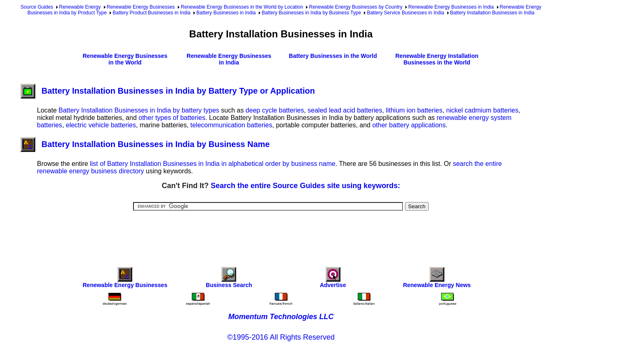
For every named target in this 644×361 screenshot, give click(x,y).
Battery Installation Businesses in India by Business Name (145, 144)
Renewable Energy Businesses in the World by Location (242, 7)
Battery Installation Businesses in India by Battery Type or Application (168, 91)
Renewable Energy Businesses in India (451, 7)
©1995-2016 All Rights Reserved (281, 337)
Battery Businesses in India (226, 13)
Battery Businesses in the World (333, 56)
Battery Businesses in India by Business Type (311, 13)
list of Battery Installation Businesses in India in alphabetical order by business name (213, 164)
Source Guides (37, 7)
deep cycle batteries (275, 110)
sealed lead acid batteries (345, 110)
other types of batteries (172, 118)
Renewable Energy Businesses (141, 7)
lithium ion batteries (414, 110)
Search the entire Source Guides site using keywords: (305, 186)
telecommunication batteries (231, 125)
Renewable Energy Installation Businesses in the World (437, 59)
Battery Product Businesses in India (151, 13)
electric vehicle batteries (101, 125)
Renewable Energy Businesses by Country (355, 7)
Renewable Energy (80, 7)
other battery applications (409, 125)
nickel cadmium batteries (482, 110)
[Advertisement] (281, 233)
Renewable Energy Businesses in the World (125, 59)
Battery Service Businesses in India (405, 13)
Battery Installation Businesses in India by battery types (139, 110)
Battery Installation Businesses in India (492, 13)
